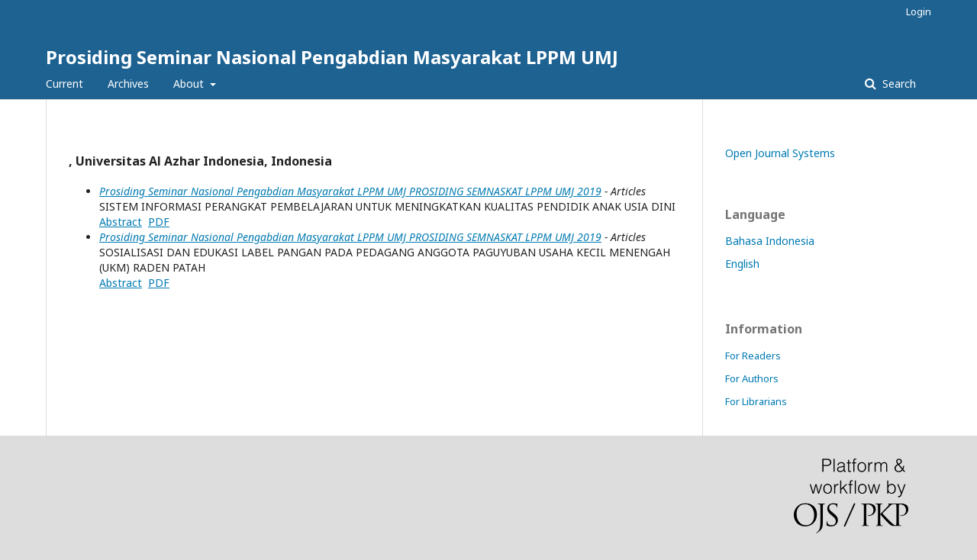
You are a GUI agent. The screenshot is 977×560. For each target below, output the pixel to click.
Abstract (121, 222)
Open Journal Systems (780, 153)
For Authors (752, 378)
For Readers (753, 356)
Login (919, 11)
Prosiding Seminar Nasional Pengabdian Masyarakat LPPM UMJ (332, 57)
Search (898, 84)
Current (64, 84)
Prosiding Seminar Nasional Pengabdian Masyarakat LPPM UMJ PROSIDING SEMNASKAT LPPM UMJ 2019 (350, 191)
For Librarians (756, 401)
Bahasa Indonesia (770, 241)
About (190, 84)
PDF (159, 222)
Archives (128, 84)
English (742, 264)
